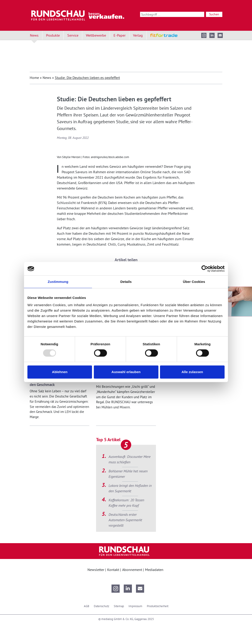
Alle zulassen (192, 372)
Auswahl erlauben (126, 372)
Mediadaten (154, 570)
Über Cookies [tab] (194, 282)
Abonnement (133, 570)
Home (34, 78)
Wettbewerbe (96, 35)
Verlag (138, 35)
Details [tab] (126, 282)
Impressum (135, 606)
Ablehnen (60, 372)
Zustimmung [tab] (58, 282)
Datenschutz (102, 606)
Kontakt (114, 570)
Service (73, 35)
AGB (87, 606)
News (34, 35)
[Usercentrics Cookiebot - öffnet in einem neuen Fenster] (205, 269)
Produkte (53, 35)
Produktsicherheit (158, 606)
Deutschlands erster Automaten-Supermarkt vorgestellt (125, 520)
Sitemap (119, 606)
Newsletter (96, 570)
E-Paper (120, 35)
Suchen (214, 14)
